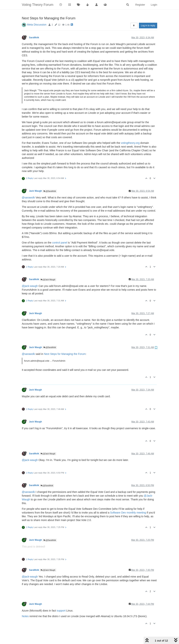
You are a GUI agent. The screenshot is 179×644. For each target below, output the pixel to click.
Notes (25, 616)
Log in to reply (148, 26)
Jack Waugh (35, 191)
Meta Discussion (37, 25)
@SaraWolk (50, 191)
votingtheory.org (130, 143)
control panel (60, 243)
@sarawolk (28, 198)
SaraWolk (34, 38)
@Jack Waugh (48, 280)
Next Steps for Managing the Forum (65, 354)
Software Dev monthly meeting (128, 513)
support (61, 611)
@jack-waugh (30, 286)
